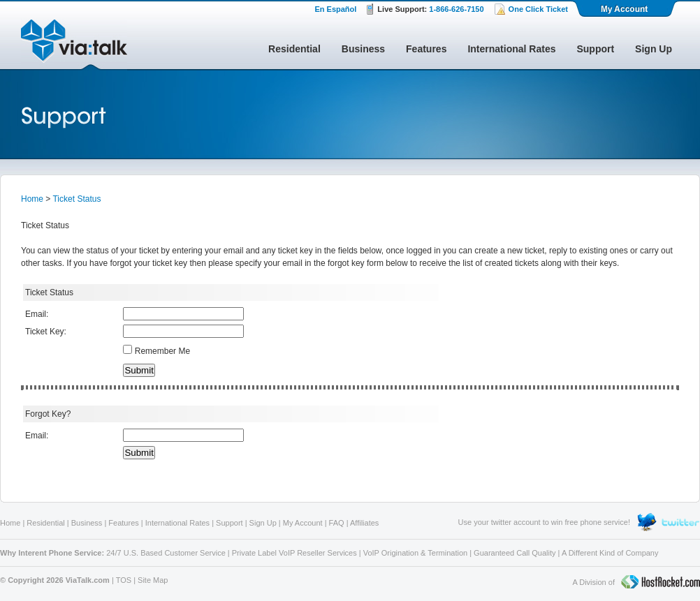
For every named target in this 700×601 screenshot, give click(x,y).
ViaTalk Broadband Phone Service (74, 45)
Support (595, 49)
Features (426, 49)
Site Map (153, 580)
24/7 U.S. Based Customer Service (166, 553)
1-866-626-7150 (456, 9)
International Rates (511, 49)
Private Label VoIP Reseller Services (294, 553)
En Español (335, 9)
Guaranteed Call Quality (515, 553)
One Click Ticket (538, 9)
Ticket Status (76, 199)
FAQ (337, 523)
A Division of (636, 583)
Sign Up (654, 49)
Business (363, 49)
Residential (294, 49)
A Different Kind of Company (610, 553)
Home (32, 199)
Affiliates (364, 523)
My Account (625, 8)
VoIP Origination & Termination (415, 553)
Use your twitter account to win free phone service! (544, 522)
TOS (124, 580)
